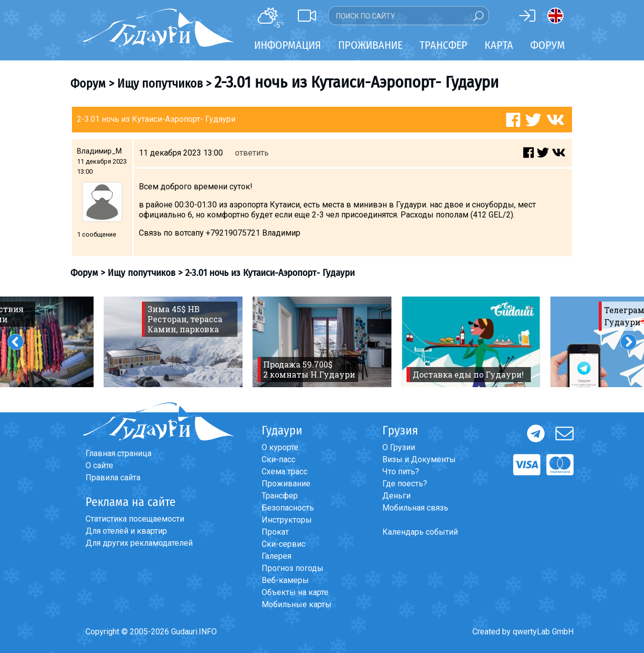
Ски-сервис (284, 544)
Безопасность (288, 508)
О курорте (280, 447)
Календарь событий (420, 532)
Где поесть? (405, 484)
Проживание (286, 484)
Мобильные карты (297, 604)
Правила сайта (113, 478)
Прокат (275, 532)
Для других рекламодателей (139, 543)
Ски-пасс (278, 459)
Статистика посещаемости (135, 519)
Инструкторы (287, 520)
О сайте (99, 465)
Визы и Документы (419, 459)
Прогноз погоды (293, 568)
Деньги (396, 496)
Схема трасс (285, 471)
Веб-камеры (285, 580)
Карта (499, 45)
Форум (548, 45)
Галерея (276, 556)
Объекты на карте (295, 592)
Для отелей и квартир (126, 531)
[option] (173, 342)
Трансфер (280, 496)
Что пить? (401, 471)
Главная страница (118, 453)
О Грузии (399, 447)
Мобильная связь (415, 508)
